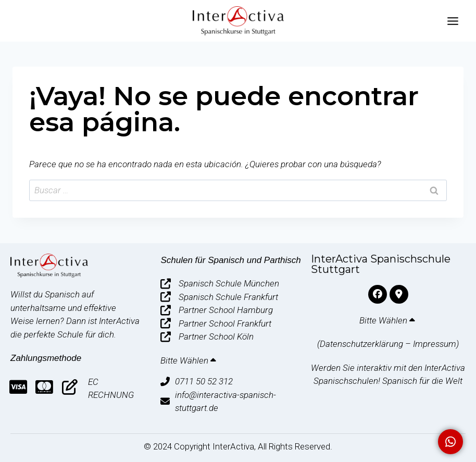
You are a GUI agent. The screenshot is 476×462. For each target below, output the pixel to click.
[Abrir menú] (453, 21)
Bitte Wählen (189, 360)
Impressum (435, 344)
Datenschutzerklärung (361, 344)
